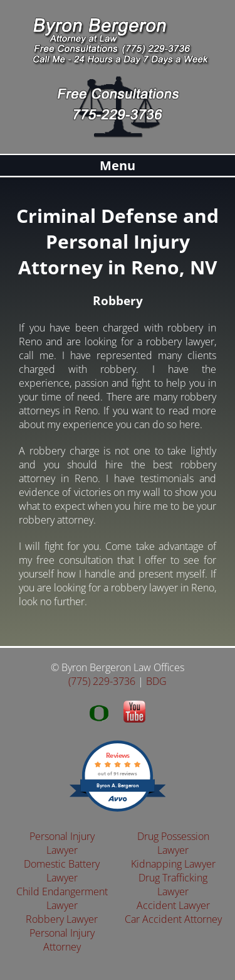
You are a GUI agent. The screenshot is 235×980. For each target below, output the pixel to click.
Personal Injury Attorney (62, 940)
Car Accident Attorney (173, 919)
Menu (118, 165)
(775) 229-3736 (102, 681)
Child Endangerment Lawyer (62, 898)
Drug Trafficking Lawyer (173, 885)
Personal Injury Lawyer (62, 843)
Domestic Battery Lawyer (62, 871)
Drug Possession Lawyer (173, 843)
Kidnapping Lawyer (173, 864)
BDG (156, 681)
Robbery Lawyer (62, 919)
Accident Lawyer (173, 905)
